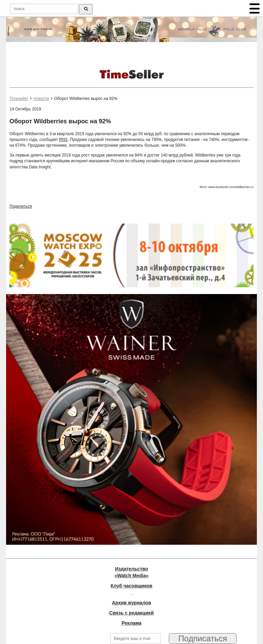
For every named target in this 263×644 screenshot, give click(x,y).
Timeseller (19, 99)
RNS (63, 140)
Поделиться (21, 206)
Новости (41, 99)
